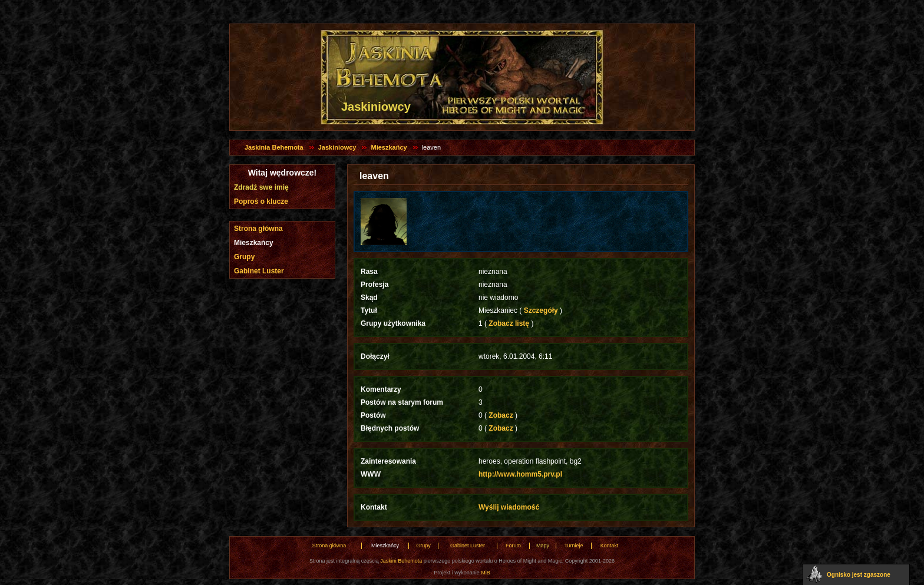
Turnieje (573, 546)
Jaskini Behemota (401, 561)
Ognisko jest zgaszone (859, 575)
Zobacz (501, 415)
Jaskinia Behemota (274, 147)
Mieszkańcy (389, 147)
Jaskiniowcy (337, 147)
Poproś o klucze (261, 201)
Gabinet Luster (259, 271)
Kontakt (610, 546)
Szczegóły (541, 310)
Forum (513, 546)
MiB (486, 573)
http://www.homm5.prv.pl (520, 474)
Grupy (244, 257)
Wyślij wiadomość (509, 507)
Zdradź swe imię (261, 187)
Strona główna (258, 229)
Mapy (543, 546)
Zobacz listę (509, 323)
